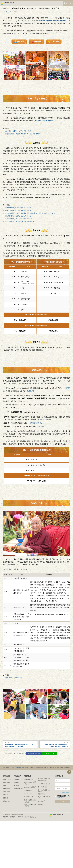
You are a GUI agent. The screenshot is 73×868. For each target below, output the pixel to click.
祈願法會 (19, 42)
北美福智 (41, 794)
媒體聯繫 (17, 785)
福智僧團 (5, 789)
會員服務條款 (20, 817)
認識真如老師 (6, 782)
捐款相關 (17, 782)
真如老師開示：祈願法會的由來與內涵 (18, 216)
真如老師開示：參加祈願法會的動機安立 (19, 219)
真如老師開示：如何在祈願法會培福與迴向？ (20, 221)
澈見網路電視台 (29, 800)
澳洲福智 (41, 805)
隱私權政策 (61, 798)
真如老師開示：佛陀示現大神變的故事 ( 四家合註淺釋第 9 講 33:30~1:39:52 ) (31, 213)
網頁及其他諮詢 (19, 789)
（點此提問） (30, 391)
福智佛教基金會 (29, 779)
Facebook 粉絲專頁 (35, 754)
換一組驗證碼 (66, 793)
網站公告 (27, 817)
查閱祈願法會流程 (46, 21)
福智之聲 (5, 792)
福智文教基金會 (29, 782)
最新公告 (5, 795)
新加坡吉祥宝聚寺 (44, 796)
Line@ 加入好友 (51, 754)
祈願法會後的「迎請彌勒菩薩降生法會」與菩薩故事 (23, 134)
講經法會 (36, 42)
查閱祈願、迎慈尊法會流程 (44, 121)
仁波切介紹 (54, 42)
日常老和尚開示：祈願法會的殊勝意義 (18, 210)
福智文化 (27, 794)
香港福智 (41, 801)
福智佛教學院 (28, 791)
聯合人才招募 (6, 801)
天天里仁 (41, 784)
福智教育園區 (28, 787)
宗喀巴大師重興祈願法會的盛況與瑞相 (18, 208)
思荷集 (5, 785)
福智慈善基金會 (29, 797)
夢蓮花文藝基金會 (30, 804)
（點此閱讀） (41, 427)
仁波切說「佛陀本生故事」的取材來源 (18, 131)
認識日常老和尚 (7, 779)
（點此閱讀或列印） (36, 423)
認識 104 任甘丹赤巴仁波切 (14, 678)
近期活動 (5, 11)
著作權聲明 (6, 817)
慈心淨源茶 (41, 787)
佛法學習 (17, 779)
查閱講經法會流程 (60, 21)
